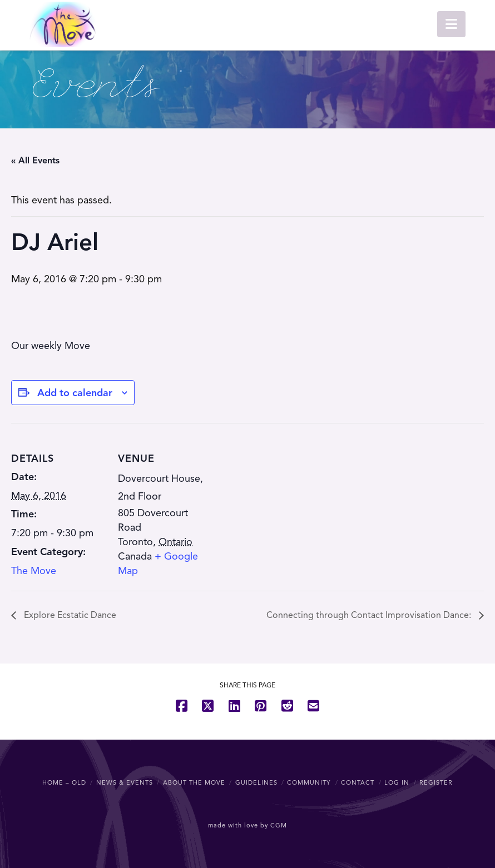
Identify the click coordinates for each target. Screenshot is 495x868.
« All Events (35, 161)
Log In (397, 782)
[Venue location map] (283, 500)
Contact (358, 782)
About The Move (194, 782)
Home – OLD (64, 782)
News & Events (125, 782)
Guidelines (256, 782)
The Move (34, 571)
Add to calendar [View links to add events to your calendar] (75, 393)
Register (436, 782)
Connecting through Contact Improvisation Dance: (370, 615)
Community (309, 782)
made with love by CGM (247, 825)
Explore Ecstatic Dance (69, 615)
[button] (451, 24)
